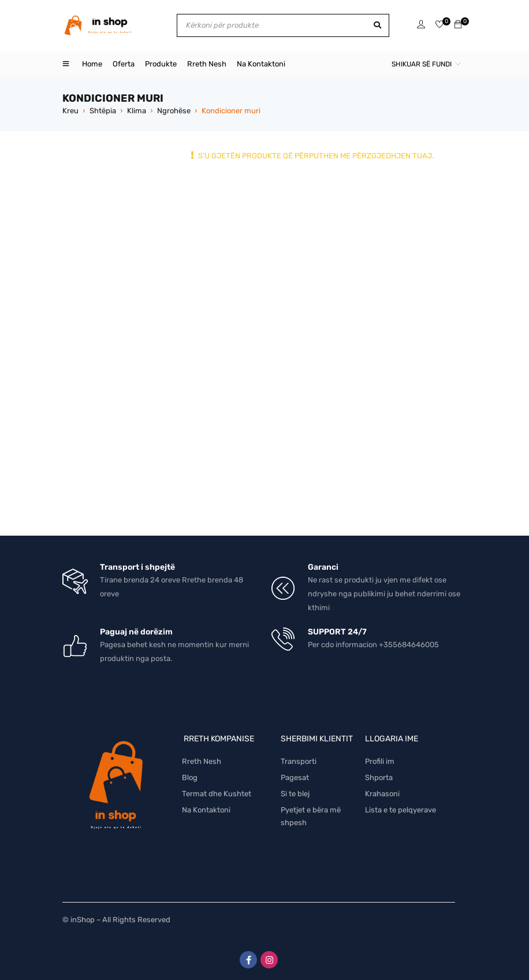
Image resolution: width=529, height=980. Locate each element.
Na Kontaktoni (206, 810)
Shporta (379, 777)
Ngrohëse (174, 111)
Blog (190, 777)
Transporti (299, 761)
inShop (83, 920)
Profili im (380, 761)
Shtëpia (103, 111)
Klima (137, 111)
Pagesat (295, 777)
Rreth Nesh (202, 761)
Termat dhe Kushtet (217, 794)
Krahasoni (382, 794)
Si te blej (295, 794)
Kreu (70, 111)
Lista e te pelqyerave (401, 810)
